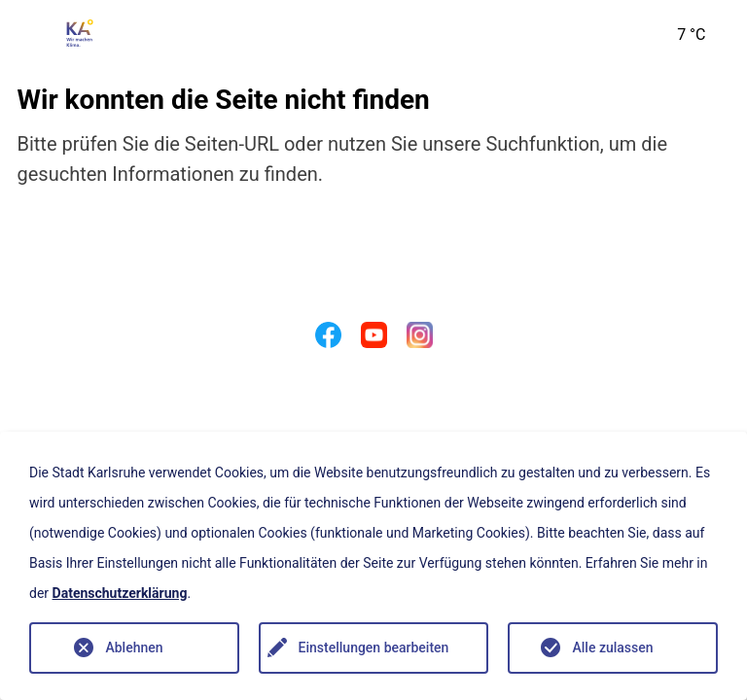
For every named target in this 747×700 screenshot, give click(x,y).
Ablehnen (134, 647)
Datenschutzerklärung (120, 593)
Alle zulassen (612, 647)
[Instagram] (420, 340)
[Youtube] (374, 340)
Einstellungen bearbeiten (374, 647)
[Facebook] (328, 340)
